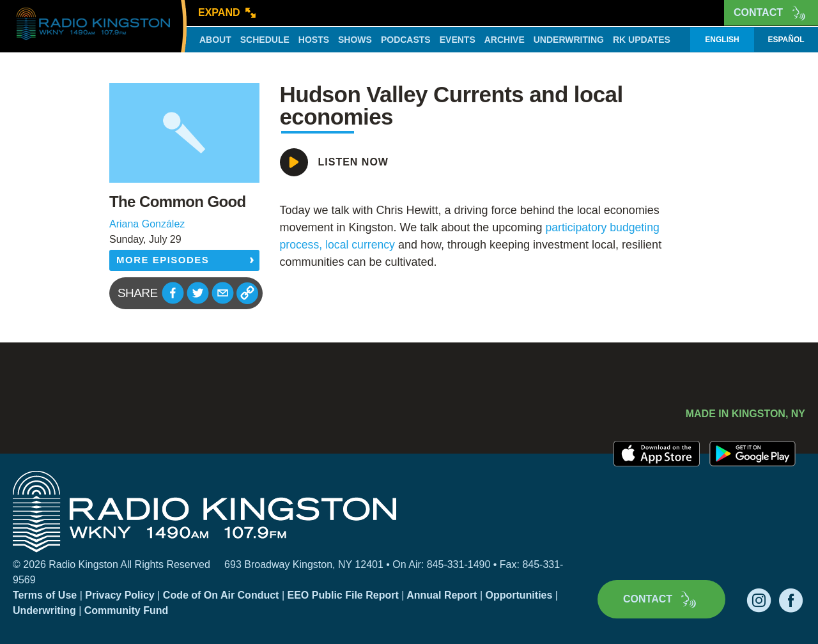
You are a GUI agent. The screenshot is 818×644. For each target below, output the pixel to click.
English (722, 40)
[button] (173, 293)
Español (786, 40)
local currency (362, 245)
